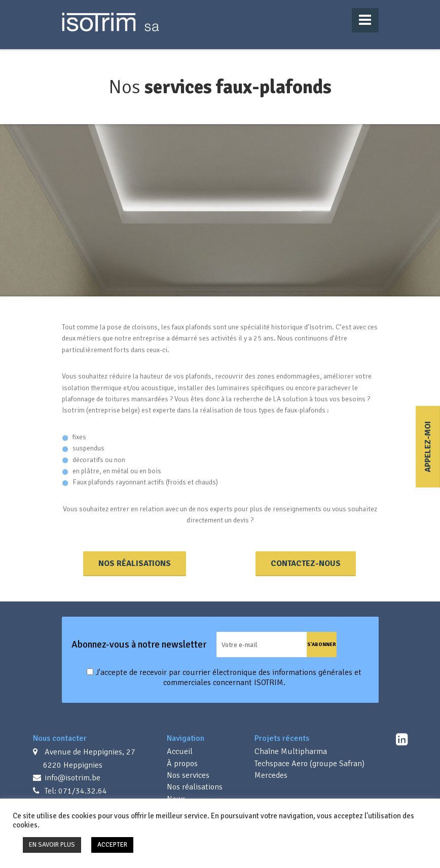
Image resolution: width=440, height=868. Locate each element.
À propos (182, 764)
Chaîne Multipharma (291, 751)
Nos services (188, 775)
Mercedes (271, 775)
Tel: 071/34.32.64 (75, 791)
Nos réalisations (135, 563)
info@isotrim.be (71, 778)
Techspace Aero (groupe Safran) (309, 764)
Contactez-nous (306, 563)
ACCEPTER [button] (112, 845)
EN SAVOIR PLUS (52, 845)
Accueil (180, 751)
